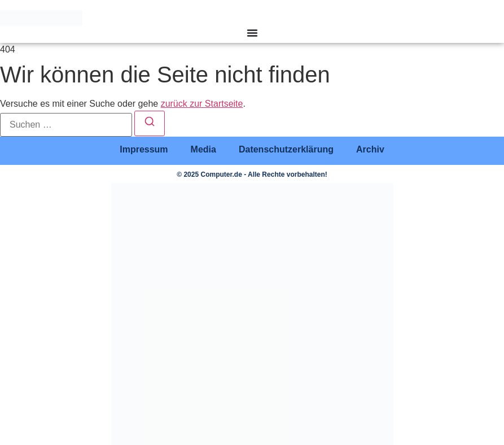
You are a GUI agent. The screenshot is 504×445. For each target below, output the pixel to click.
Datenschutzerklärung (286, 149)
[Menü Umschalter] (252, 33)
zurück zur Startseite (202, 104)
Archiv (370, 149)
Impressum (144, 149)
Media (203, 149)
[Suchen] (150, 123)
